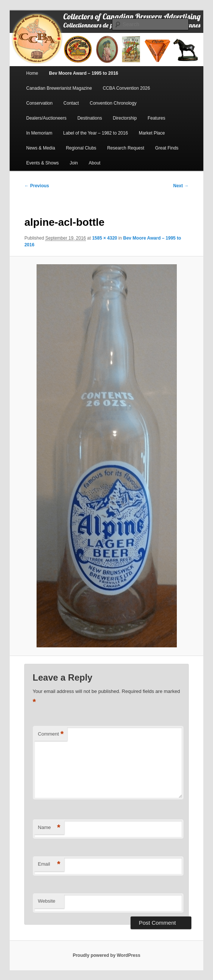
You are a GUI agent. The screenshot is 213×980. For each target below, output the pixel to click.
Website (47, 901)
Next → (181, 186)
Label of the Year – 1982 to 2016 (95, 133)
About (95, 163)
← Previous (37, 186)
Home (32, 73)
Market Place (152, 133)
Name (49, 828)
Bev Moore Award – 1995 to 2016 (83, 73)
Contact (71, 103)
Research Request (126, 148)
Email (49, 864)
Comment (51, 734)
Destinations (90, 118)
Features (156, 118)
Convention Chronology (113, 103)
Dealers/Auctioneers (46, 118)
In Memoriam (39, 133)
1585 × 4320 (105, 238)
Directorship (125, 118)
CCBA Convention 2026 (126, 88)
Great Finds (167, 148)
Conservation (39, 103)
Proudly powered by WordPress (106, 955)
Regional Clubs (81, 148)
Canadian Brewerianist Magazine (59, 88)
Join (74, 163)
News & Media (40, 148)
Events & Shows (42, 163)
